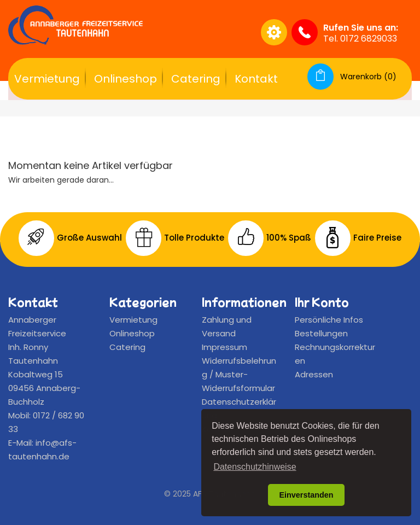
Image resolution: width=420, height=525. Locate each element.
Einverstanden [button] (306, 495)
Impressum (224, 347)
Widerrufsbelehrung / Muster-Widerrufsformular (239, 374)
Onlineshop (126, 79)
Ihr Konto (322, 302)
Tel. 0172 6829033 (360, 39)
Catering (196, 79)
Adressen (314, 374)
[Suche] (192, 32)
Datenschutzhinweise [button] (255, 467)
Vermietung (47, 79)
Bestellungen (321, 333)
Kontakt (256, 79)
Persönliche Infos (329, 320)
